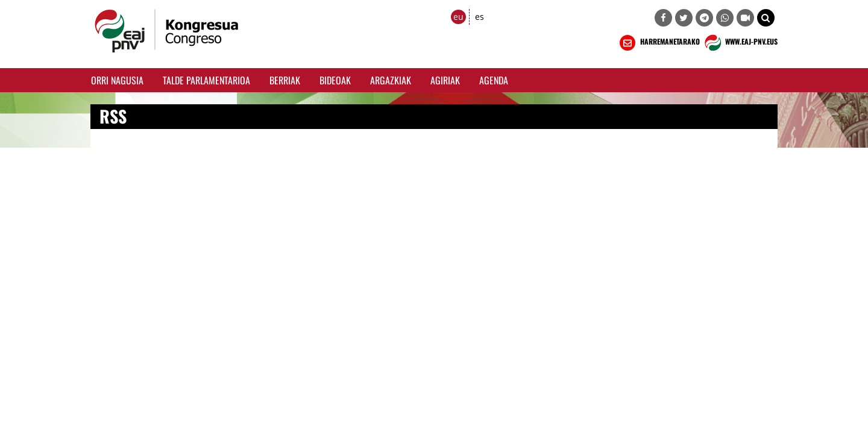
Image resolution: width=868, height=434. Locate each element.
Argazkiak (391, 80)
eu (458, 17)
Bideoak (335, 80)
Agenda (494, 80)
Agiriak (445, 80)
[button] (766, 18)
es (480, 17)
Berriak (285, 80)
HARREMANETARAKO (659, 43)
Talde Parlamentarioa (206, 80)
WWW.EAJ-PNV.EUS (740, 43)
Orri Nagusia (117, 80)
